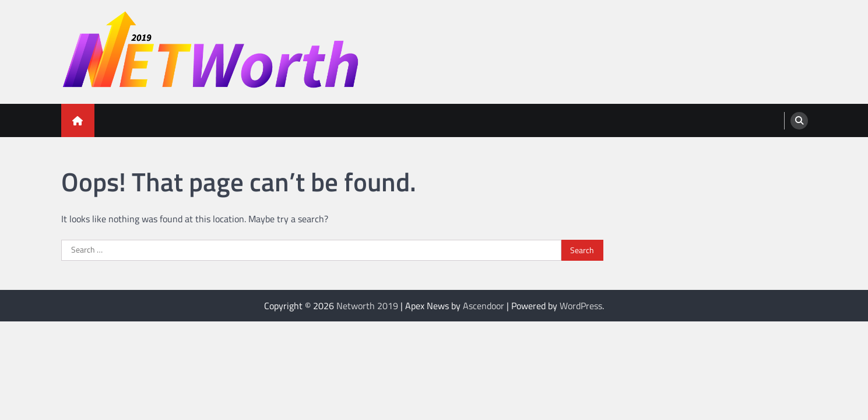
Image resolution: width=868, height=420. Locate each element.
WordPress (581, 306)
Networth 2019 (367, 306)
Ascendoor (484, 306)
